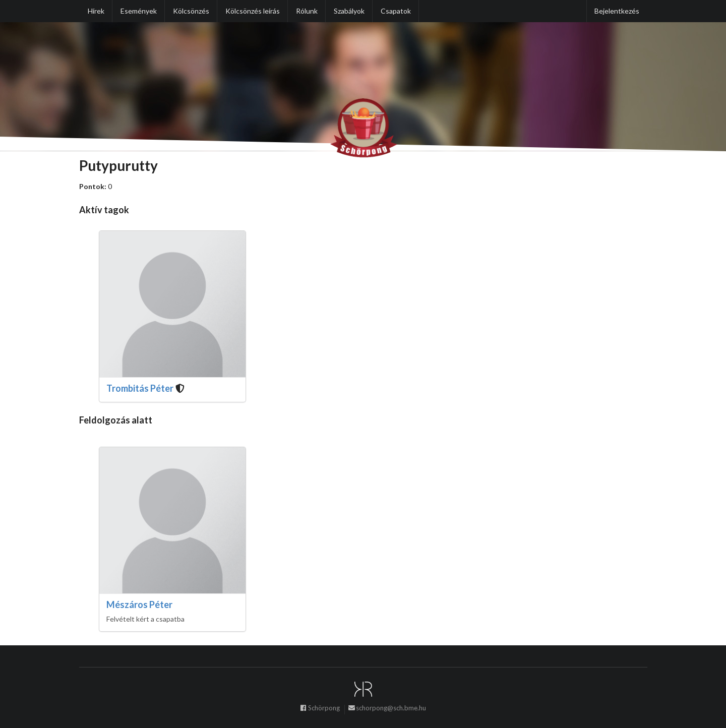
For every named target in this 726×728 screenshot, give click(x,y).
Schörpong (320, 709)
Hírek (96, 11)
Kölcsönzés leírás (253, 11)
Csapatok (396, 11)
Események (139, 11)
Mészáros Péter (139, 604)
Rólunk (307, 11)
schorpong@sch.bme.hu (387, 709)
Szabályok (349, 11)
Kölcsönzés (191, 11)
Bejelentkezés (617, 11)
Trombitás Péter (140, 388)
